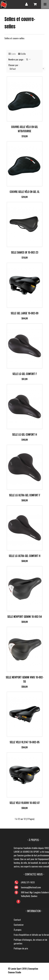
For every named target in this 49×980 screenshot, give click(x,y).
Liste (14, 54)
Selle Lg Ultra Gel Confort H (24, 556)
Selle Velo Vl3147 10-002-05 (25, 742)
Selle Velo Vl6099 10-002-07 (25, 803)
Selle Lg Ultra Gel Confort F (25, 495)
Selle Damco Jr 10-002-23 (25, 252)
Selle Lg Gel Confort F (25, 374)
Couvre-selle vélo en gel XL (25, 192)
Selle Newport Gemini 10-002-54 (25, 617)
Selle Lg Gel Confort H (24, 434)
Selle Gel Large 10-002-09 (24, 313)
